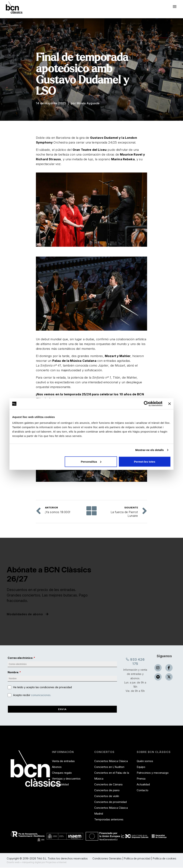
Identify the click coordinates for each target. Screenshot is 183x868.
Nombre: (13, 672)
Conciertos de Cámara (108, 785)
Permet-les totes (145, 461)
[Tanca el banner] (170, 404)
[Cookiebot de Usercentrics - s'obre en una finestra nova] (146, 404)
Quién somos (145, 761)
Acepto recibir (32, 695)
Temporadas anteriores (109, 820)
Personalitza (91, 461)
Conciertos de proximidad (110, 802)
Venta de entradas (63, 761)
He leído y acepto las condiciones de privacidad (42, 687)
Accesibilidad (60, 785)
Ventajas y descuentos (66, 779)
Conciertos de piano (107, 791)
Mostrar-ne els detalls (149, 450)
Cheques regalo (62, 773)
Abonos (57, 767)
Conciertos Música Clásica (111, 761)
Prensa (141, 779)
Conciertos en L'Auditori (109, 767)
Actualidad (143, 785)
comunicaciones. (41, 695)
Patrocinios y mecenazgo (153, 773)
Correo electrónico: (20, 658)
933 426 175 (135, 661)
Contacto (143, 791)
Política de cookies (164, 859)
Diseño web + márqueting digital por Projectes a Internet (37, 863)
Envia (62, 709)
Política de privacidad (137, 859)
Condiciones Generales (107, 859)
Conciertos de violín (107, 796)
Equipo (141, 767)
